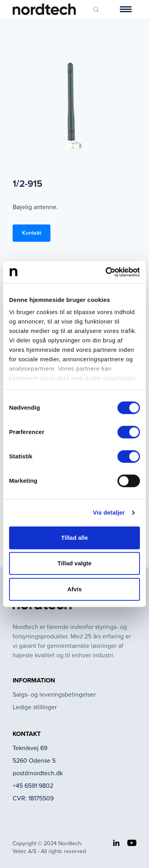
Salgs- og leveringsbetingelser (54, 694)
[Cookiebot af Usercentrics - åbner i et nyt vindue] (106, 272)
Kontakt (32, 233)
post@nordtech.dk (38, 773)
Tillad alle (74, 538)
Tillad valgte (74, 563)
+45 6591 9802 (33, 786)
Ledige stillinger (35, 707)
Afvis (75, 589)
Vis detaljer (109, 512)
